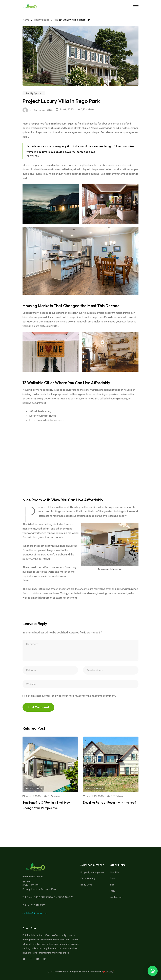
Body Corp (86, 885)
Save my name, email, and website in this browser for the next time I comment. (71, 696)
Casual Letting (88, 878)
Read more (31, 815)
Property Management (93, 872)
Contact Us (116, 897)
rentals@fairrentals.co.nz (36, 913)
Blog (112, 885)
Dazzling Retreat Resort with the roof (109, 803)
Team (112, 878)
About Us (114, 872)
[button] (153, 971)
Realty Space (34, 93)
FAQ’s (113, 891)
